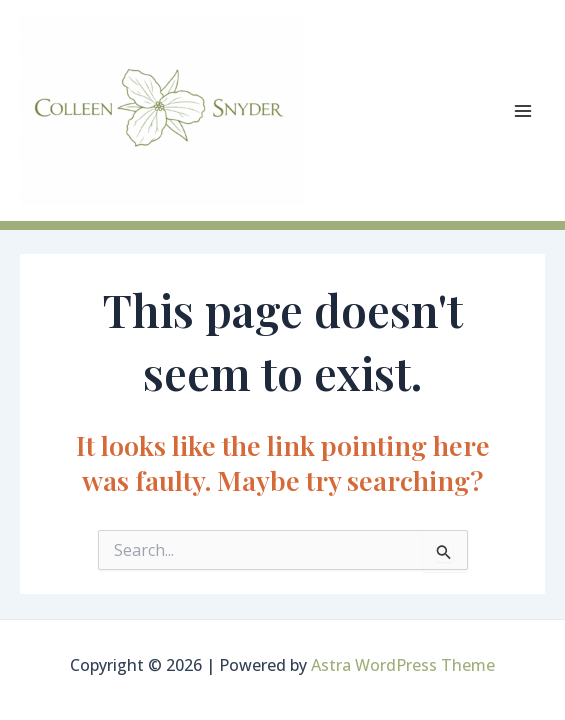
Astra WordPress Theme (403, 665)
